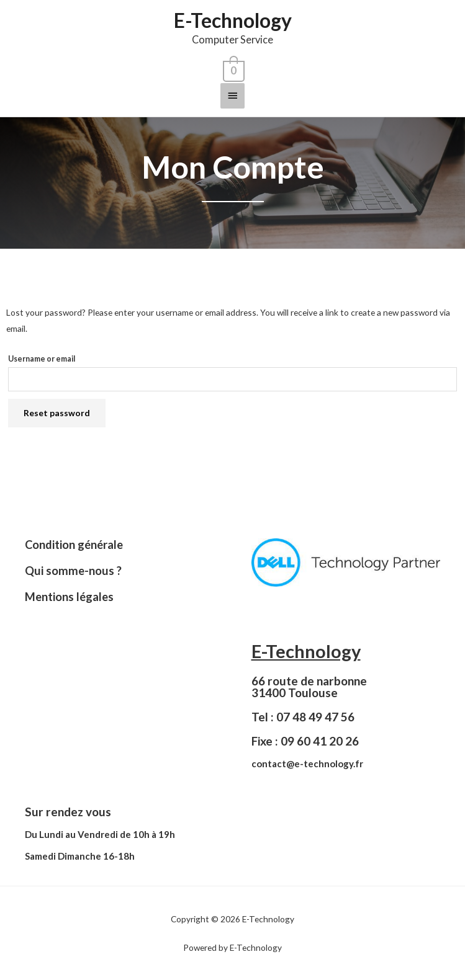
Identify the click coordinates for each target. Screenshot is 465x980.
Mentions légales (69, 597)
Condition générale (74, 545)
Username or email (42, 359)
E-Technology (233, 20)
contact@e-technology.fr (307, 764)
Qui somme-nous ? (73, 571)
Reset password (57, 413)
